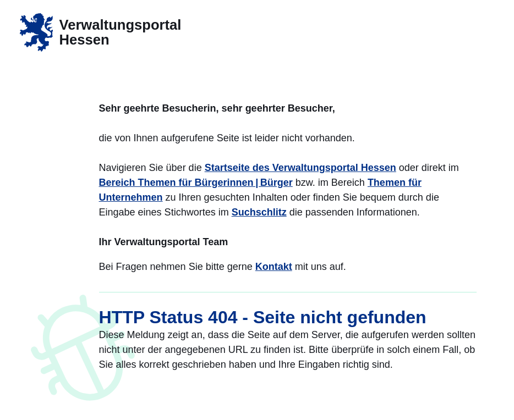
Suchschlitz (259, 212)
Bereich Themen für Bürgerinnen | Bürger (196, 183)
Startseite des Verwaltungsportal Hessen (300, 168)
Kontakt (274, 267)
